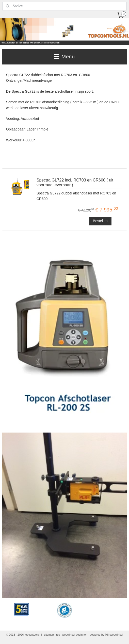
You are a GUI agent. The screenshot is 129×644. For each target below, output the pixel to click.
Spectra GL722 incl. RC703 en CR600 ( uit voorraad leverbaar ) (75, 183)
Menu (64, 56)
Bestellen (100, 221)
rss (58, 635)
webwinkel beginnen (75, 635)
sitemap (49, 635)
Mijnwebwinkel (114, 635)
